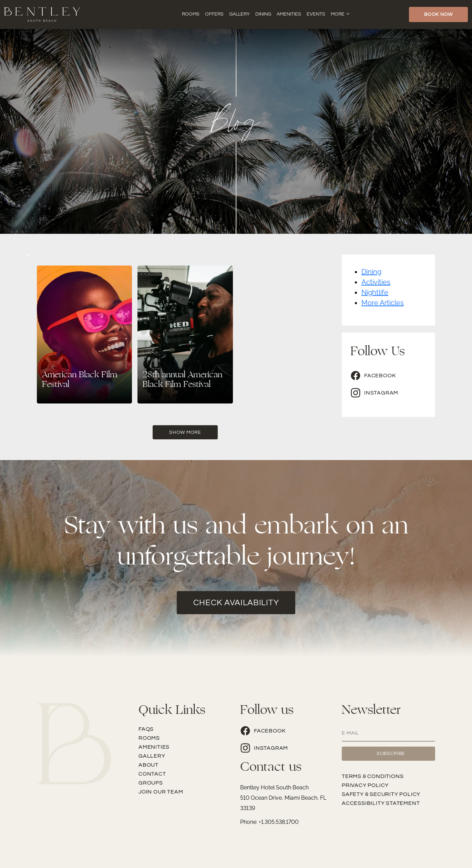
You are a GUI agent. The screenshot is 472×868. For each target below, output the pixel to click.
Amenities (289, 14)
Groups (151, 783)
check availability (236, 603)
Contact (152, 774)
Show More (185, 432)
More (338, 14)
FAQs (146, 729)
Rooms (191, 14)
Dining (263, 14)
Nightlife (375, 292)
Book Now (438, 14)
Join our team (161, 792)
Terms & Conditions (373, 776)
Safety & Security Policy (381, 794)
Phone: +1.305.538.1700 (269, 822)
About (148, 765)
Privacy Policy (365, 785)
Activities (376, 282)
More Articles (383, 303)
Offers (214, 14)
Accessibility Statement (381, 803)
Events (316, 14)
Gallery (239, 14)
